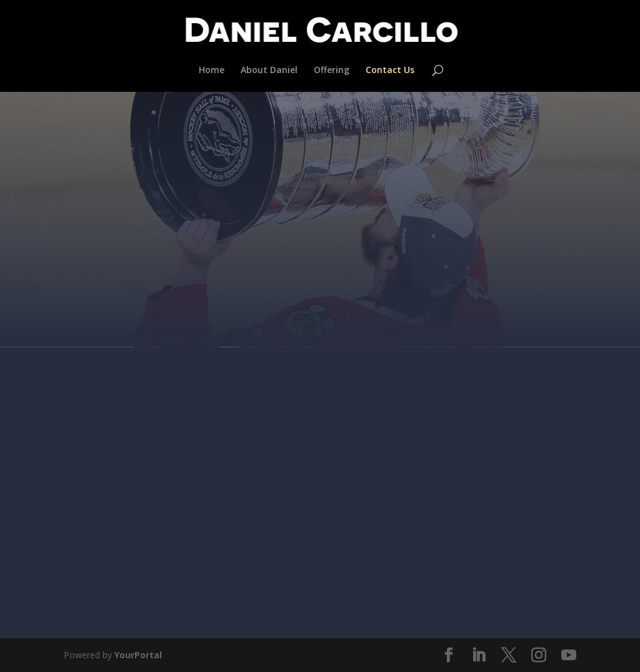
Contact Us (390, 71)
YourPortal (138, 655)
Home (212, 71)
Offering (332, 71)
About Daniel (269, 71)
